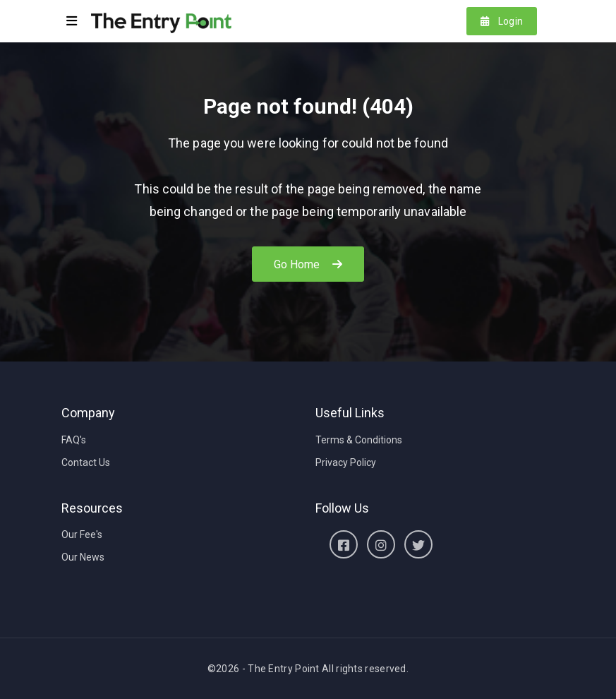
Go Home (308, 264)
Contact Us (86, 462)
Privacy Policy (346, 462)
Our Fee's (82, 534)
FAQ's (74, 440)
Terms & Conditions (359, 440)
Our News (83, 557)
